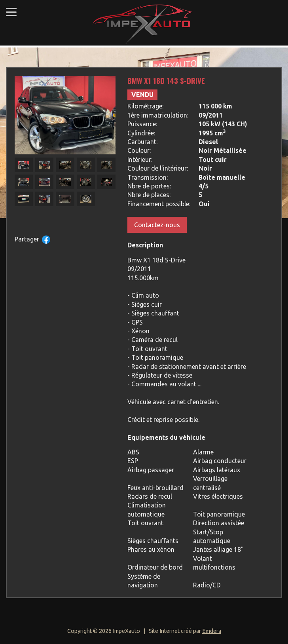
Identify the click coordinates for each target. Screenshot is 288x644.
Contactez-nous (157, 225)
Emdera (212, 631)
